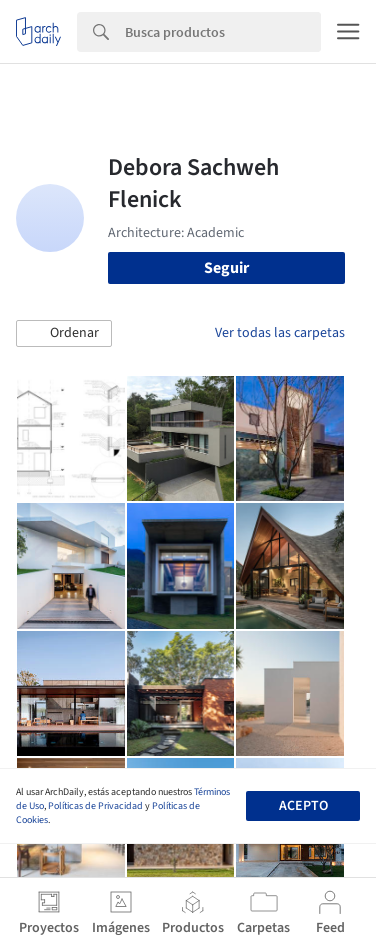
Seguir (226, 268)
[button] (64, 334)
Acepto (303, 806)
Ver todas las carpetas (280, 333)
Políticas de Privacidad (95, 806)
